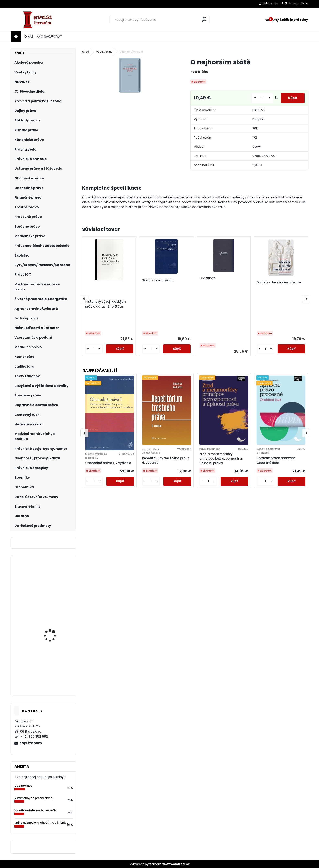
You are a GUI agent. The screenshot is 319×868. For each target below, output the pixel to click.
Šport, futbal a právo (53, 578)
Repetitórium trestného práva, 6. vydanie (166, 461)
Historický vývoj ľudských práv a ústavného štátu (105, 304)
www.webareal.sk (176, 864)
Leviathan (208, 278)
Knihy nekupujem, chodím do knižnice (41, 823)
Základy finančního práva (52, 628)
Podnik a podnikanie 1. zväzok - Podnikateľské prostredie (55, 675)
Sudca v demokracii (158, 280)
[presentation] (84, 299)
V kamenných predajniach (33, 798)
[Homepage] (16, 37)
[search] (204, 19)
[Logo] (39, 20)
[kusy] (261, 98)
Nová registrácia (297, 3)
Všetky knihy (104, 52)
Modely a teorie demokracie (279, 282)
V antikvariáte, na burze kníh (35, 811)
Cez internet (23, 786)
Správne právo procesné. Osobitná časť (276, 460)
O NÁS (29, 37)
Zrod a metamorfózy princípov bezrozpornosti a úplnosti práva (221, 459)
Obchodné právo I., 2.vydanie (108, 463)
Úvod (86, 52)
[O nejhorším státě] (130, 75)
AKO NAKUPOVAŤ (49, 37)
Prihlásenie (270, 3)
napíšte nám (31, 743)
